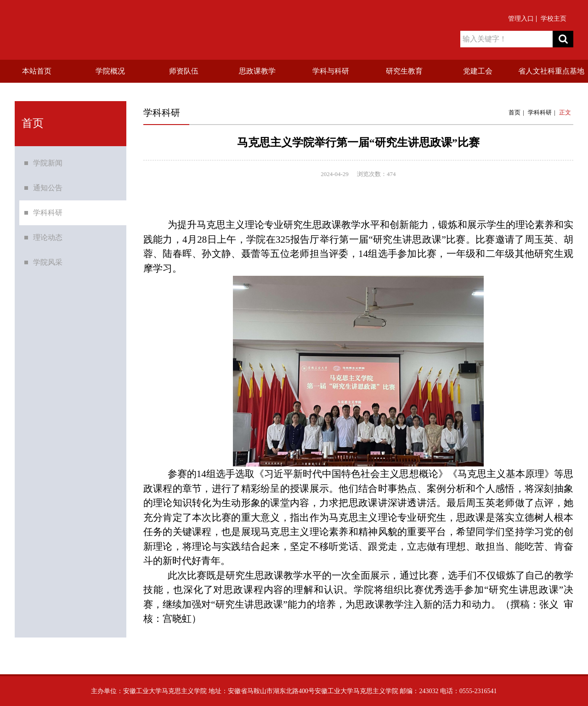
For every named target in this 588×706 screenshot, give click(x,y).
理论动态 (48, 238)
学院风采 (48, 263)
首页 (514, 112)
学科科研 (48, 214)
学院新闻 (48, 164)
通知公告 (48, 189)
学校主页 (554, 19)
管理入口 (521, 19)
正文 (565, 112)
